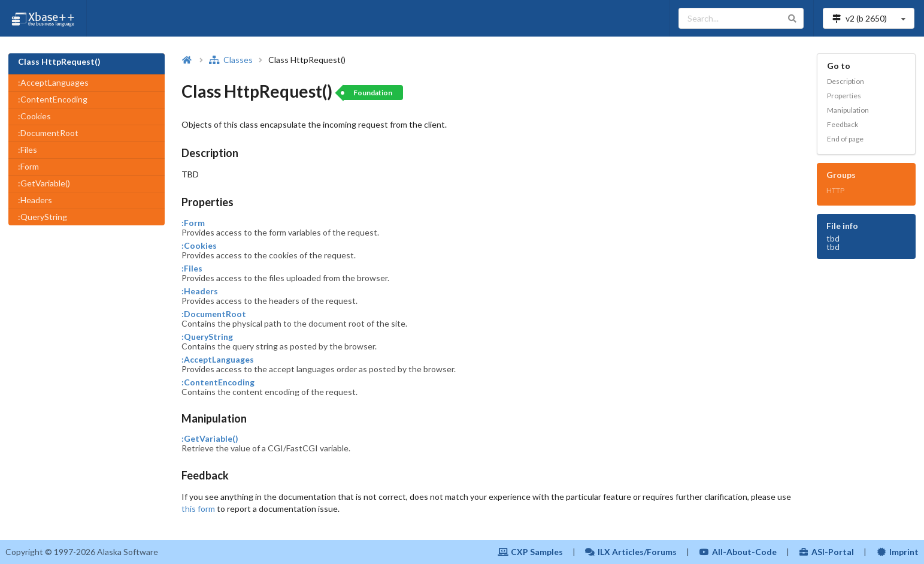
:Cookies (34, 116)
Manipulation (848, 110)
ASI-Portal (827, 552)
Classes (231, 60)
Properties (844, 96)
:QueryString (43, 217)
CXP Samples (530, 552)
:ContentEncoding (53, 99)
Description (846, 81)
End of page (845, 139)
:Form (28, 166)
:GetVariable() (44, 183)
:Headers (35, 200)
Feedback (843, 124)
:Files (28, 150)
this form (198, 509)
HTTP (835, 190)
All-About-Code (738, 552)
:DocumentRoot (48, 133)
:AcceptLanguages (53, 82)
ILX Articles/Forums (631, 552)
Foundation (373, 93)
